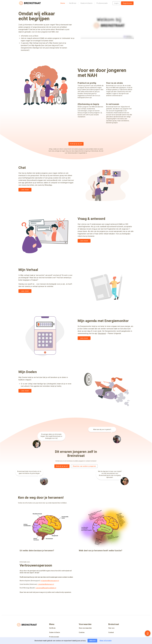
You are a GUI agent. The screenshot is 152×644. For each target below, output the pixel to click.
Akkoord (92, 641)
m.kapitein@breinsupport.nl (50, 581)
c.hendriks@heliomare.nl (46, 584)
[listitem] (61, 628)
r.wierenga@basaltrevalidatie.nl (46, 588)
